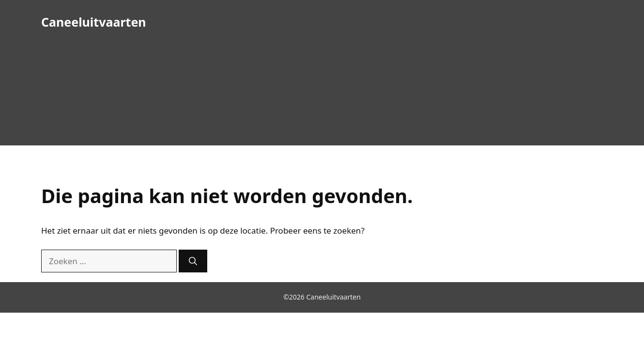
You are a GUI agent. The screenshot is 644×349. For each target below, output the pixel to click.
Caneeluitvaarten (94, 22)
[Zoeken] (193, 261)
